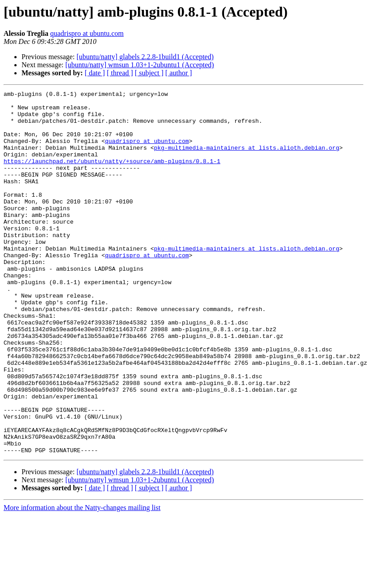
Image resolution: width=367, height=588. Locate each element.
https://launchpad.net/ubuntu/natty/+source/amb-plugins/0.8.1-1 (112, 176)
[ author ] (179, 73)
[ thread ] (120, 73)
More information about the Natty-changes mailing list (82, 580)
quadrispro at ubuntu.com (87, 33)
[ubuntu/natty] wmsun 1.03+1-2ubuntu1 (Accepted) (140, 65)
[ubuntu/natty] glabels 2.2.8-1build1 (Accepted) (145, 57)
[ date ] (95, 73)
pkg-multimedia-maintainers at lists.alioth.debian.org (246, 160)
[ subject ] (149, 73)
